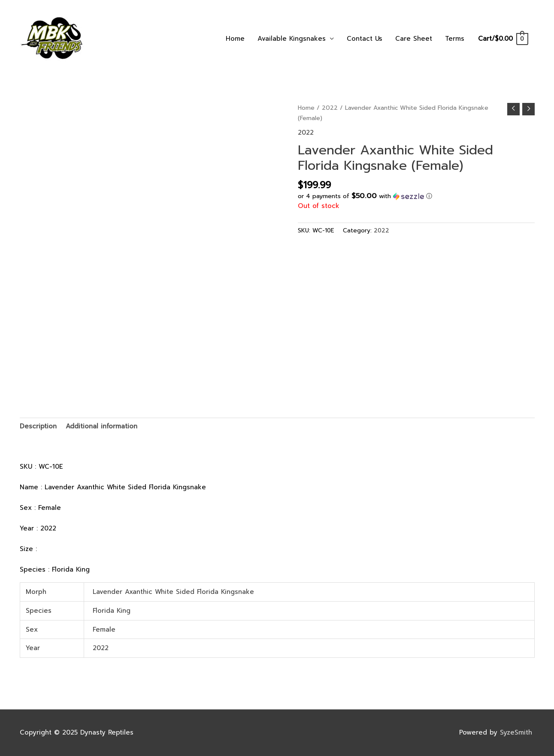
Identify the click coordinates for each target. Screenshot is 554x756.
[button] (416, 196)
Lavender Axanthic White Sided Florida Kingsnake (173, 592)
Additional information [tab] (101, 426)
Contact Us (365, 39)
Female (104, 629)
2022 (330, 108)
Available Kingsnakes (292, 39)
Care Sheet (414, 39)
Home (235, 39)
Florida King (112, 611)
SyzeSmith (517, 732)
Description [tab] (38, 426)
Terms (455, 39)
